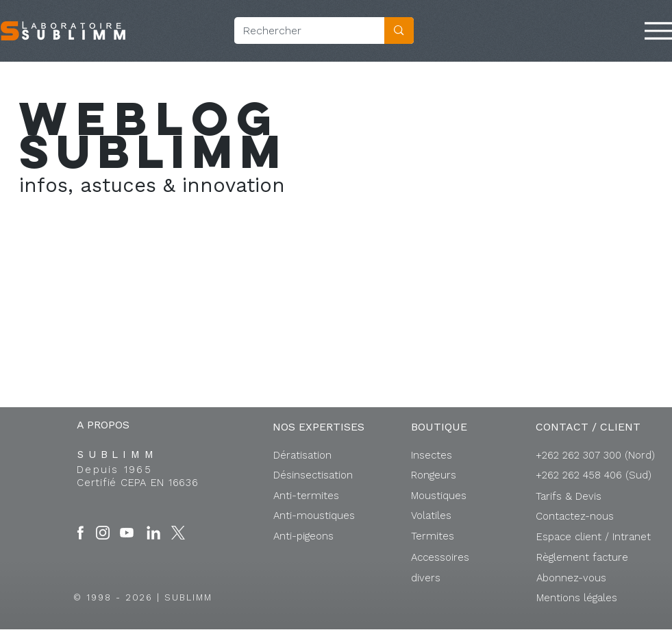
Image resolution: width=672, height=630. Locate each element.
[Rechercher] (299, 31)
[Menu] (658, 31)
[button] (594, 537)
